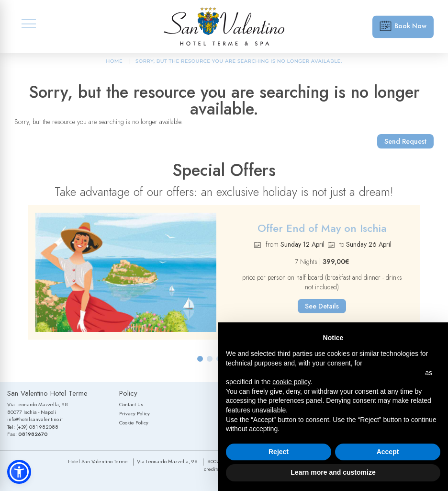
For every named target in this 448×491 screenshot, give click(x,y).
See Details (322, 306)
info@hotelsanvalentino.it (35, 419)
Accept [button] (388, 452)
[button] (200, 359)
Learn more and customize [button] (333, 472)
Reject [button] (279, 452)
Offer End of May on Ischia (322, 228)
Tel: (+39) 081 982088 (33, 427)
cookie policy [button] (291, 382)
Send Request (405, 141)
